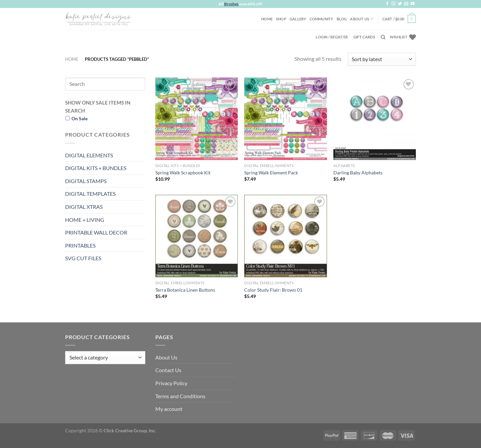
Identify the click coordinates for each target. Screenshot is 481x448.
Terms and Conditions (180, 396)
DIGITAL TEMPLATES (90, 194)
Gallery (298, 19)
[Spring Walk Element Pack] (285, 119)
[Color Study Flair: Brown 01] (285, 236)
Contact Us (168, 370)
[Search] (383, 37)
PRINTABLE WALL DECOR (96, 232)
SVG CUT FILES (83, 258)
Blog (342, 19)
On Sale (79, 118)
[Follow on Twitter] (400, 4)
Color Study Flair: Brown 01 (273, 290)
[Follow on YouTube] (413, 4)
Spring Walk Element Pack (271, 173)
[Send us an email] (406, 4)
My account (169, 409)
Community (322, 19)
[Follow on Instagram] (393, 4)
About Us (362, 19)
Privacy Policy (171, 383)
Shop (281, 19)
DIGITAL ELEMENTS (89, 155)
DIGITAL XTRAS (84, 207)
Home (267, 19)
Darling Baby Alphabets (358, 173)
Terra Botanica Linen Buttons (185, 290)
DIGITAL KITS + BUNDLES (96, 168)
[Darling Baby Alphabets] (375, 119)
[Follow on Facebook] (387, 4)
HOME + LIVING (85, 220)
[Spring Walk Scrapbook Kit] (197, 119)
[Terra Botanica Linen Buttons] (197, 236)
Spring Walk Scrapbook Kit (183, 173)
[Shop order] (382, 59)
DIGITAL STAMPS (86, 181)
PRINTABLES (80, 245)
